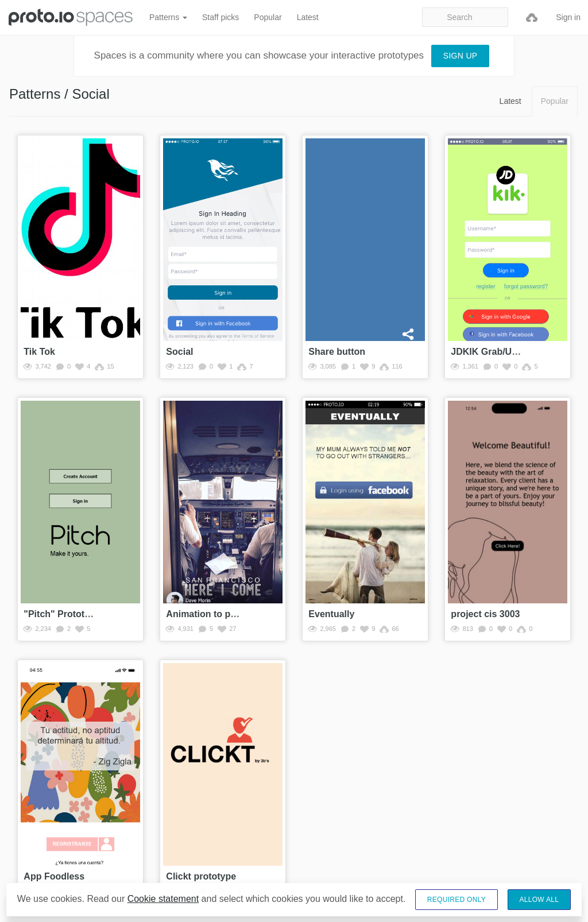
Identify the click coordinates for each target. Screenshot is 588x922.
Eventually (331, 614)
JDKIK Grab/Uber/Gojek (502, 352)
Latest (308, 17)
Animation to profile (209, 614)
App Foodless (54, 876)
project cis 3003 (485, 614)
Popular (268, 17)
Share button (337, 352)
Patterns (168, 17)
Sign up (461, 56)
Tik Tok (39, 352)
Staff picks (220, 17)
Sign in (568, 17)
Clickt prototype (201, 876)
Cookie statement (163, 899)
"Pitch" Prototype (62, 614)
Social (179, 352)
